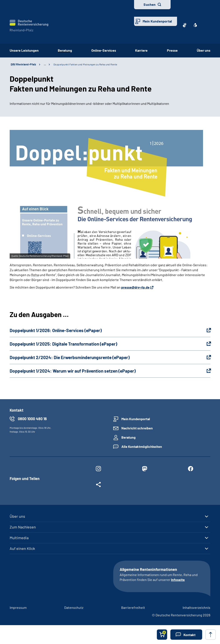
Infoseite (178, 580)
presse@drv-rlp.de (135, 287)
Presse (172, 50)
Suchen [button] (150, 4)
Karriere (141, 50)
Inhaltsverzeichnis (196, 607)
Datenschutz (74, 607)
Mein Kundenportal (157, 21)
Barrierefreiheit (133, 607)
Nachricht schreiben (137, 428)
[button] (186, 635)
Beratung (65, 50)
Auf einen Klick (22, 548)
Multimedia (19, 538)
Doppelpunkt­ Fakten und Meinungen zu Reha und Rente (85, 64)
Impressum (18, 607)
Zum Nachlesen (23, 527)
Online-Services (104, 50)
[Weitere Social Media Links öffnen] (98, 485)
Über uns (204, 50)
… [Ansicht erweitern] (45, 64)
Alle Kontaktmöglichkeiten (142, 446)
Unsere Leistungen (24, 50)
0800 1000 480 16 (32, 419)
